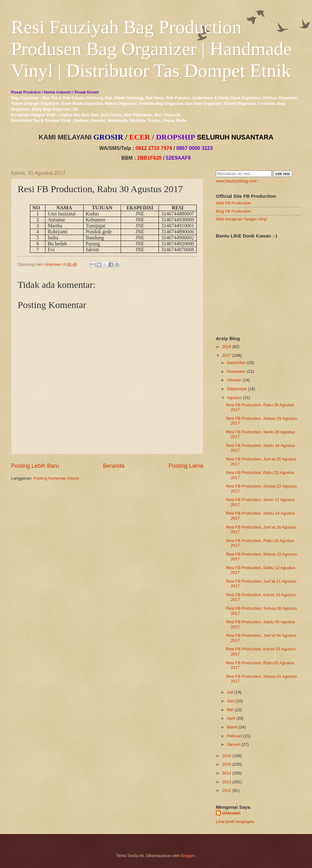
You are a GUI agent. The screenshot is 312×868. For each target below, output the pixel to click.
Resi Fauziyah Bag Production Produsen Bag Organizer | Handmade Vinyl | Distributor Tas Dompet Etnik (151, 49)
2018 (227, 347)
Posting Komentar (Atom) (57, 478)
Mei (230, 710)
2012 (227, 790)
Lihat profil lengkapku (235, 822)
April (231, 718)
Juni (231, 701)
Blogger (188, 856)
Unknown (231, 813)
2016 (227, 756)
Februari (234, 736)
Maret (232, 727)
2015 (227, 764)
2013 (227, 782)
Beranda (114, 466)
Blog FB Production (233, 211)
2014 (227, 773)
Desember (236, 363)
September (237, 389)
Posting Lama (186, 466)
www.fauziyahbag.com (236, 181)
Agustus (234, 398)
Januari (234, 744)
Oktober (234, 380)
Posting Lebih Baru (35, 466)
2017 (227, 355)
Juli (230, 692)
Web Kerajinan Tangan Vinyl (241, 219)
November (236, 371)
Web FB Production (233, 203)
